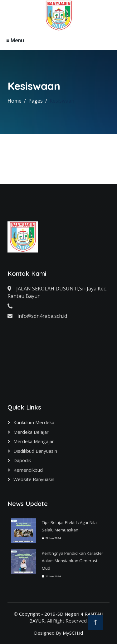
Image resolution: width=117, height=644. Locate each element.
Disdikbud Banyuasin (35, 451)
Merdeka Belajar (31, 432)
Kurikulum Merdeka (34, 422)
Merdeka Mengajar (34, 441)
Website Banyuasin (34, 479)
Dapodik (22, 460)
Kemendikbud (28, 470)
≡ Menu (15, 40)
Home (15, 101)
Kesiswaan (62, 101)
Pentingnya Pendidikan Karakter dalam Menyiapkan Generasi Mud (73, 561)
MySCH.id (73, 633)
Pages (36, 101)
